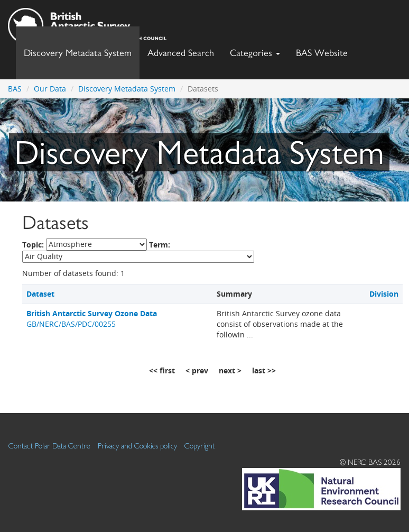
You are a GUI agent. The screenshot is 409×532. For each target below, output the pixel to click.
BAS (15, 89)
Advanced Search (181, 53)
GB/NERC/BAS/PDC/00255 (92, 319)
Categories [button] (255, 53)
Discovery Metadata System (78, 53)
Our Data (50, 89)
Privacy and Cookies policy (137, 446)
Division (384, 294)
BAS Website (326, 50)
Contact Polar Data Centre (49, 446)
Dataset (40, 294)
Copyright (199, 446)
